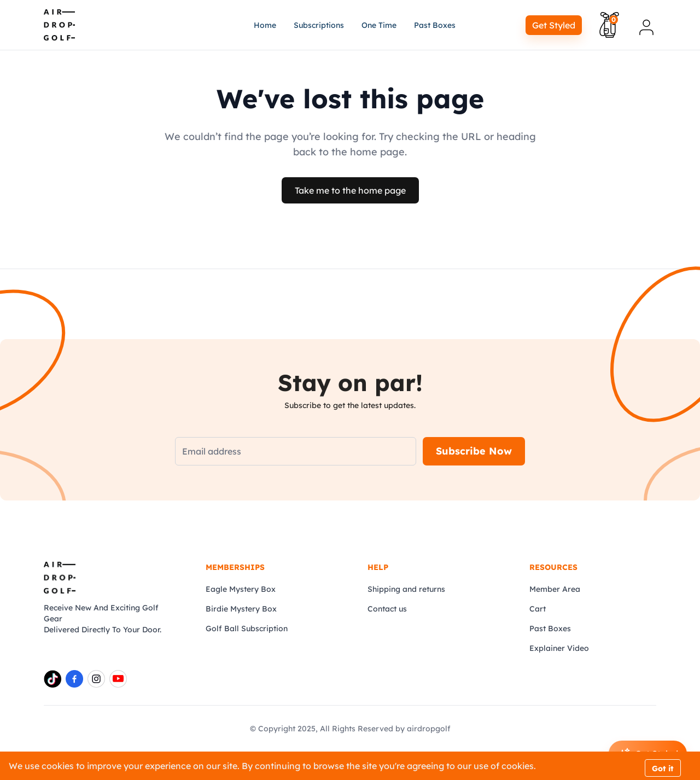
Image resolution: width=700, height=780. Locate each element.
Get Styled (554, 25)
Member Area (555, 589)
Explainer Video (559, 648)
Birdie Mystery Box (241, 609)
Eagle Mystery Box (241, 589)
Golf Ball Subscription (247, 628)
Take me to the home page (350, 190)
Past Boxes (550, 628)
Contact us (387, 609)
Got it (663, 769)
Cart (538, 609)
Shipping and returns (406, 589)
